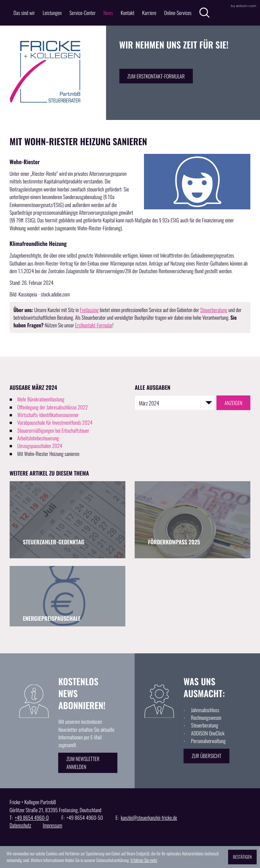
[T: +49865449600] (32, 818)
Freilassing (89, 310)
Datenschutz (20, 825)
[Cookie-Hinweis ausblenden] (242, 857)
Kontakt (128, 13)
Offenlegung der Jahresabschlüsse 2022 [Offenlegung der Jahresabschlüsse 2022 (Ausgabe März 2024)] (53, 407)
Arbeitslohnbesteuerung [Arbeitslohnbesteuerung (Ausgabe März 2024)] (38, 438)
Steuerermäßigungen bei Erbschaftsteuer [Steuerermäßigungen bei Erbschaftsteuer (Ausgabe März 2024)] (53, 431)
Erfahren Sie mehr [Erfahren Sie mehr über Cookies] (144, 860)
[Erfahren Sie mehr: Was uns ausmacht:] (206, 756)
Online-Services (178, 13)
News (108, 13)
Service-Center (83, 13)
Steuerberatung (214, 310)
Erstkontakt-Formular (94, 325)
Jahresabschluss (205, 710)
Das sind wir (24, 13)
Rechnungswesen (206, 718)
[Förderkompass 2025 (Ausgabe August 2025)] (193, 520)
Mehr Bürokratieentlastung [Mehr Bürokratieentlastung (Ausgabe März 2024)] (41, 399)
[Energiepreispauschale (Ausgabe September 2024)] (67, 596)
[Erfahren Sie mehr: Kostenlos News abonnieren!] (88, 763)
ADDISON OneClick (208, 733)
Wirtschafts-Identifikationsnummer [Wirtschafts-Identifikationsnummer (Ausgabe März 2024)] (48, 415)
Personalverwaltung (208, 741)
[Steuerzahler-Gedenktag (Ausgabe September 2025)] (67, 520)
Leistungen (52, 13)
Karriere (149, 13)
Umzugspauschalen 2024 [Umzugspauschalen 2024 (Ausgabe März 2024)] (40, 446)
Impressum (53, 825)
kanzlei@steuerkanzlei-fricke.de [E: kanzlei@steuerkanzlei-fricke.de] (149, 818)
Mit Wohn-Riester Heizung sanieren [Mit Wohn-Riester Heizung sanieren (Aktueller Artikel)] (48, 454)
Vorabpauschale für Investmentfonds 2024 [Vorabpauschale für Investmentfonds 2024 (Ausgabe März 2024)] (55, 423)
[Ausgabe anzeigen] (233, 403)
